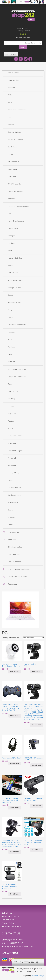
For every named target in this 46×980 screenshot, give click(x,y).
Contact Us (11, 934)
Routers (11, 421)
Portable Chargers (15, 451)
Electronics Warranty (11, 927)
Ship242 (23, 34)
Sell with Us (7, 913)
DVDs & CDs (13, 391)
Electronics (12, 540)
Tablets (11, 125)
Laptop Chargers (15, 473)
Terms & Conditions (10, 916)
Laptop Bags (13, 228)
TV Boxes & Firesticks (17, 369)
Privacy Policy (8, 923)
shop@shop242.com (13, 940)
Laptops (11, 317)
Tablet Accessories (16, 140)
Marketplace (13, 503)
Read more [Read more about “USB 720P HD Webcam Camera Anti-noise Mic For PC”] (37, 850)
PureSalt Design (38, 976)
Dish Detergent (14, 554)
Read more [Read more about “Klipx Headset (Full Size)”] (15, 763)
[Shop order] (33, 638)
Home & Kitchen (14, 562)
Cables (11, 480)
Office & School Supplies (18, 577)
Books (10, 154)
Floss (10, 354)
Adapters (12, 88)
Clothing (11, 399)
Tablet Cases (13, 73)
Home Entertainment (16, 221)
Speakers (12, 517)
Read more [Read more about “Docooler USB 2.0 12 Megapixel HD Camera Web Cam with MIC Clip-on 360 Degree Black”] (15, 852)
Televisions (12, 443)
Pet (9, 117)
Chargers (12, 236)
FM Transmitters (14, 488)
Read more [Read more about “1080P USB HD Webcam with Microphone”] (37, 765)
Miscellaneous (13, 162)
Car (9, 214)
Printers (11, 406)
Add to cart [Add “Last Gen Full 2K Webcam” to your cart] (37, 672)
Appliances (12, 199)
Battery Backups (15, 132)
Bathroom (12, 466)
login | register (23, 28)
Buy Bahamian (14, 532)
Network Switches (15, 258)
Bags (10, 103)
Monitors (11, 362)
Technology (12, 584)
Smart (10, 251)
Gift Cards (12, 177)
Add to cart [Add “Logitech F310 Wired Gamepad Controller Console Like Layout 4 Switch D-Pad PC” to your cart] (15, 716)
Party (10, 340)
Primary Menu (11, 54)
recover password (23, 31)
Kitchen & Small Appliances (19, 569)
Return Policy (8, 920)
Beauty (11, 295)
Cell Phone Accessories (17, 325)
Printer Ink (12, 458)
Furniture (12, 347)
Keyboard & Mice (15, 303)
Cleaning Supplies (15, 547)
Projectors (12, 414)
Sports (11, 428)
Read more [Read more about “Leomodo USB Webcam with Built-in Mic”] (37, 806)
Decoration (12, 169)
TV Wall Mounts (14, 184)
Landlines (12, 525)
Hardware (12, 243)
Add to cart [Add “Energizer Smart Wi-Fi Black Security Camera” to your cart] (15, 672)
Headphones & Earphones (18, 206)
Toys (10, 384)
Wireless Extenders (16, 280)
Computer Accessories (17, 377)
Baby (10, 310)
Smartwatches (14, 80)
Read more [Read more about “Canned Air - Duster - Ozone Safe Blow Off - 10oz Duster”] (14, 808)
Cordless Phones (15, 495)
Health (11, 265)
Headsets (12, 332)
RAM (10, 95)
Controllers (12, 147)
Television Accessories (17, 110)
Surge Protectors (15, 436)
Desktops (12, 510)
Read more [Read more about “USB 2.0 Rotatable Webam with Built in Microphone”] (15, 894)
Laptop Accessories (16, 191)
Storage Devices (14, 288)
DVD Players (13, 273)
